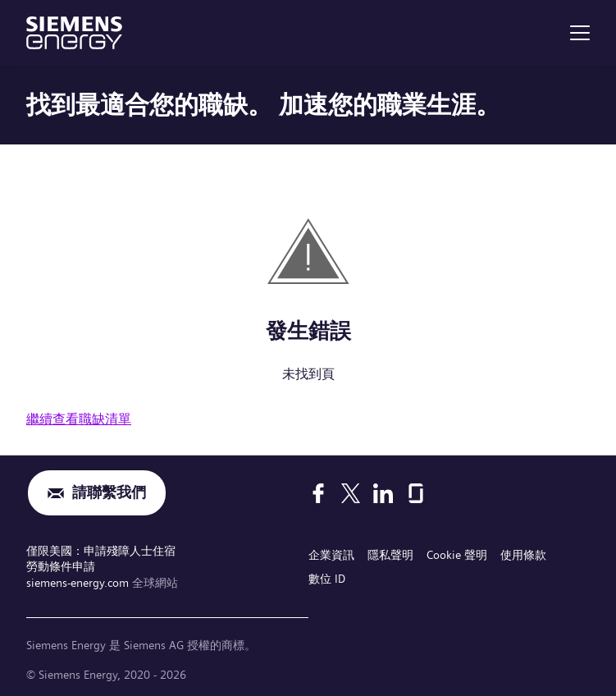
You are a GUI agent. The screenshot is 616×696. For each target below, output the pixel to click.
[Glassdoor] (416, 493)
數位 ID (327, 579)
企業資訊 (331, 555)
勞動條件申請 (61, 566)
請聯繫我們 (109, 493)
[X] (351, 493)
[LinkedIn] (383, 493)
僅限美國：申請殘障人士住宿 (101, 551)
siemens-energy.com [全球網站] (79, 583)
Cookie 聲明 (457, 555)
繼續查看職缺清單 (79, 419)
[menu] (580, 33)
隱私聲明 (390, 555)
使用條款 (523, 555)
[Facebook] (318, 493)
